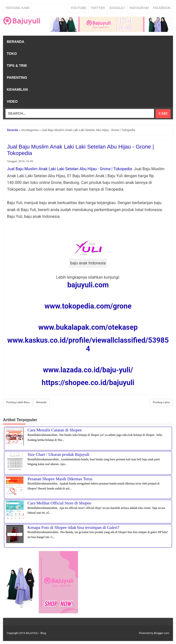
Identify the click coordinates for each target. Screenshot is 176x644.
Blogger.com (161, 633)
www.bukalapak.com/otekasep (88, 327)
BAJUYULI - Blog (36, 633)
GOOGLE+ (117, 8)
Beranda (15, 42)
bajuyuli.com (88, 285)
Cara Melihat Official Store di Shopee (59, 503)
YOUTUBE (79, 8)
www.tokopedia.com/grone (88, 306)
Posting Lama (161, 402)
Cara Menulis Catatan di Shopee (55, 430)
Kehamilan (17, 89)
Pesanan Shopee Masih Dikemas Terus (60, 479)
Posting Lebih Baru (18, 402)
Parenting (17, 78)
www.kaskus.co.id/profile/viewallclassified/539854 (88, 344)
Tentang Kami (17, 8)
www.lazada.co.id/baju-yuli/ (88, 370)
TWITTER (98, 8)
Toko (12, 54)
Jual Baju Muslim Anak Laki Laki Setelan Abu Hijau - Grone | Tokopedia (69, 169)
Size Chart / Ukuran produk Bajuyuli (58, 454)
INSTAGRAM (139, 8)
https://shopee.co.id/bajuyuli (88, 383)
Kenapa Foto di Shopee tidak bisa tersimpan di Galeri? (73, 527)
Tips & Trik (17, 66)
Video (12, 101)
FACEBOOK (162, 8)
